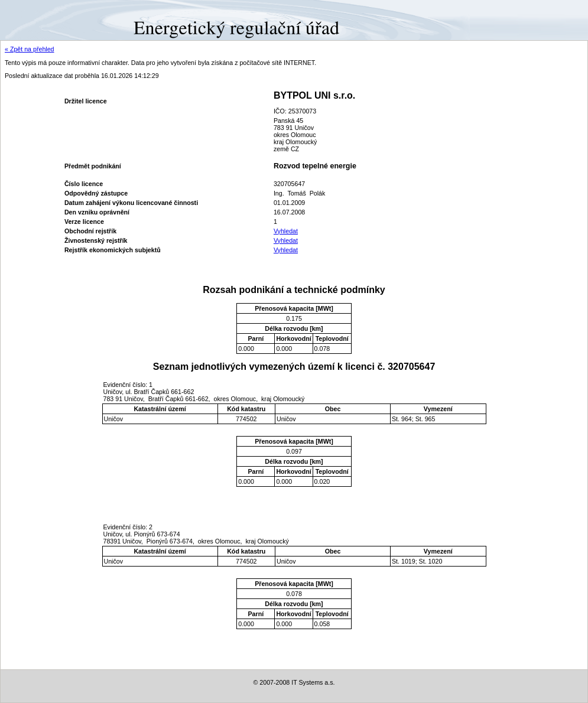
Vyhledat (286, 231)
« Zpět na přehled (30, 49)
